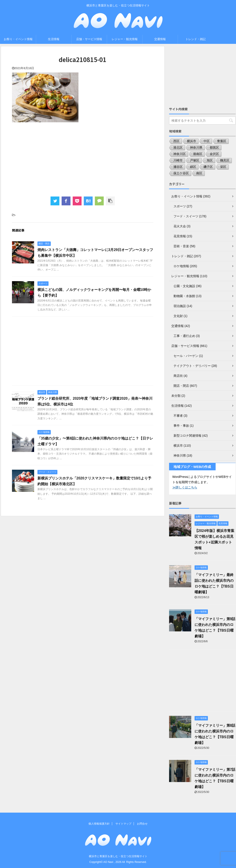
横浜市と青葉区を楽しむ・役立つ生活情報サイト (118, 856)
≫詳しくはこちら (185, 487)
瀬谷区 (178, 167)
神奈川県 (196, 148)
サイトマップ (123, 824)
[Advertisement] (83, 159)
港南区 (198, 154)
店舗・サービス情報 (89, 39)
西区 (176, 141)
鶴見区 (225, 160)
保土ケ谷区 (181, 173)
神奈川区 (179, 154)
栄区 (223, 167)
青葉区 (222, 141)
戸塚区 (195, 160)
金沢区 (214, 154)
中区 (207, 141)
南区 (199, 173)
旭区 (210, 160)
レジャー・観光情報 (125, 39)
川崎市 (178, 160)
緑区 (193, 167)
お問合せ (142, 824)
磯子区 (208, 167)
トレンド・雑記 (196, 39)
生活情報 (54, 39)
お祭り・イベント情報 (18, 39)
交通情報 (160, 39)
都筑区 (214, 148)
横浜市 (191, 141)
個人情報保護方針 (99, 824)
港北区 (178, 148)
